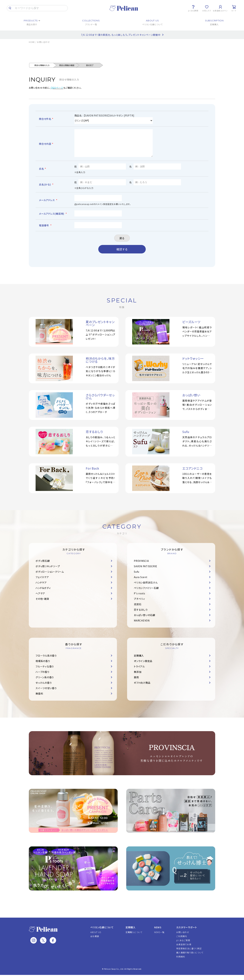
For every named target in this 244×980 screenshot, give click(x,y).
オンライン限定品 (143, 666)
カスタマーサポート (187, 932)
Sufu (137, 577)
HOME (32, 42)
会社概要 (95, 941)
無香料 (39, 699)
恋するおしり (141, 615)
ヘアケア (40, 598)
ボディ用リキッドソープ (48, 571)
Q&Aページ (57, 88)
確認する (122, 254)
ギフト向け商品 (142, 688)
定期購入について (134, 937)
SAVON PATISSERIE (146, 571)
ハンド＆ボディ (43, 593)
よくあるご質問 (183, 945)
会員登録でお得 (184, 949)
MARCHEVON (142, 626)
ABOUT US (96, 937)
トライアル (139, 671)
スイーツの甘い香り (46, 693)
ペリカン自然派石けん (146, 588)
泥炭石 (138, 609)
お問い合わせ (183, 937)
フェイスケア (42, 582)
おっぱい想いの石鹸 (145, 620)
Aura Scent (141, 582)
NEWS (158, 932)
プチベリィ (139, 604)
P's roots (140, 598)
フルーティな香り (45, 671)
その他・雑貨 (42, 604)
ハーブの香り (43, 677)
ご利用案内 (182, 941)
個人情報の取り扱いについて (190, 958)
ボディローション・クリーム (50, 577)
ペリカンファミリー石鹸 (146, 593)
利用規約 (181, 962)
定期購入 (139, 661)
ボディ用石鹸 (43, 566)
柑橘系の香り (43, 666)
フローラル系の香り (46, 661)
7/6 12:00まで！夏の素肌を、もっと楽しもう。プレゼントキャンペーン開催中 (121, 35)
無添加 (138, 677)
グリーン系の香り (45, 682)
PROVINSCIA (141, 566)
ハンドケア (41, 588)
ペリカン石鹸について (102, 932)
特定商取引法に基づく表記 (189, 953)
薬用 (136, 682)
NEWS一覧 (159, 937)
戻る (122, 243)
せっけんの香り (44, 688)
